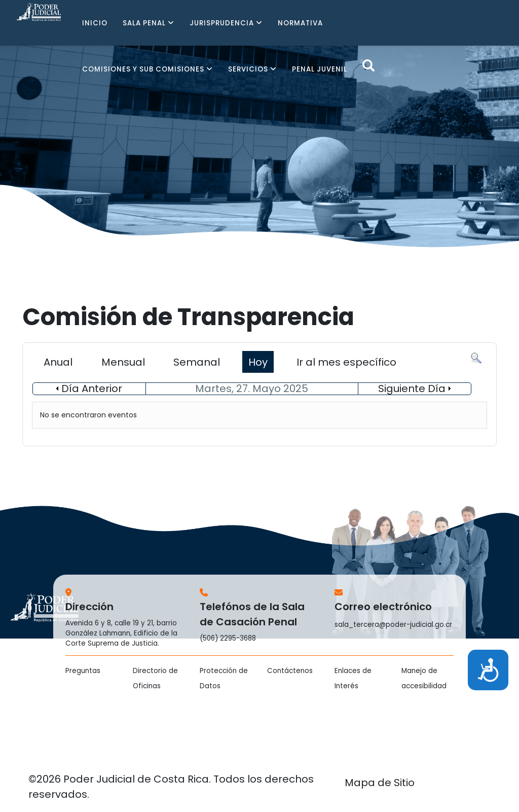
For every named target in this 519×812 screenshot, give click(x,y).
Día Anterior (92, 389)
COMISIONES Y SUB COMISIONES (143, 69)
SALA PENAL (144, 23)
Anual (58, 362)
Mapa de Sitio (380, 783)
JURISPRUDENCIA (222, 23)
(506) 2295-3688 (228, 638)
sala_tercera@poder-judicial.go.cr (393, 625)
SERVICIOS (248, 69)
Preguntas (83, 671)
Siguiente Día (412, 389)
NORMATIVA (300, 23)
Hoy (258, 362)
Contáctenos (290, 671)
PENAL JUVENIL (320, 69)
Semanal (197, 362)
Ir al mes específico (346, 362)
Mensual (123, 362)
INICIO (95, 23)
